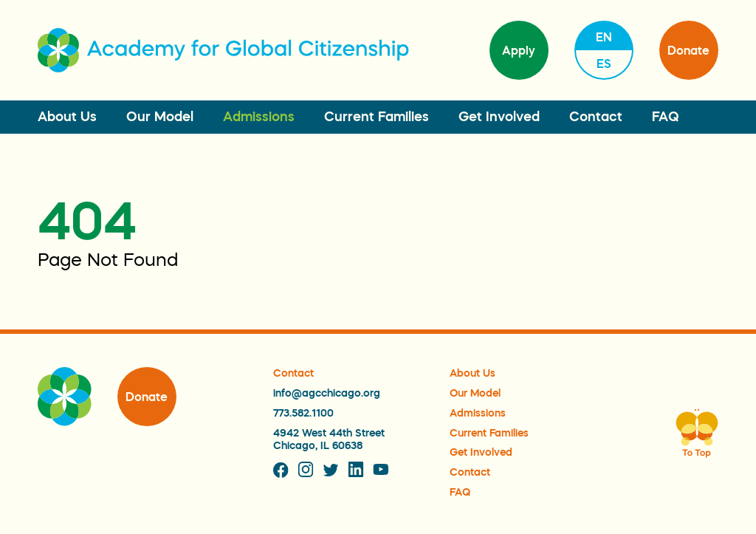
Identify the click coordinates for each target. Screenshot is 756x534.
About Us (67, 117)
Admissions (259, 117)
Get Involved (499, 117)
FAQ (666, 117)
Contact (596, 117)
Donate (688, 50)
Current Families (377, 117)
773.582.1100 (303, 413)
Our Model (160, 117)
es (604, 64)
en (604, 37)
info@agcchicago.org (327, 393)
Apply (519, 50)
